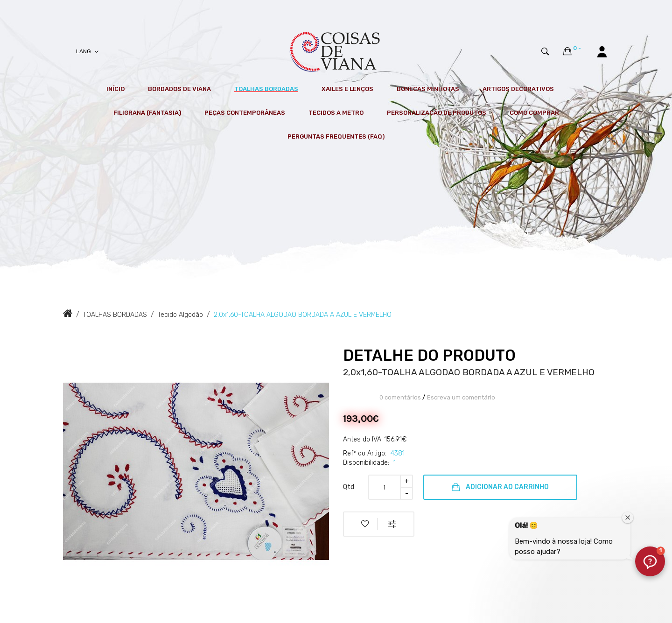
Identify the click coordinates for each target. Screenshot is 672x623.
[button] (650, 561)
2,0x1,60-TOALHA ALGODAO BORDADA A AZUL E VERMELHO (303, 315)
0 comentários (400, 397)
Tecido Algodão (180, 315)
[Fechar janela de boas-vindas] (628, 518)
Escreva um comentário (461, 397)
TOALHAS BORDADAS (115, 315)
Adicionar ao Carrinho (500, 487)
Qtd (349, 487)
